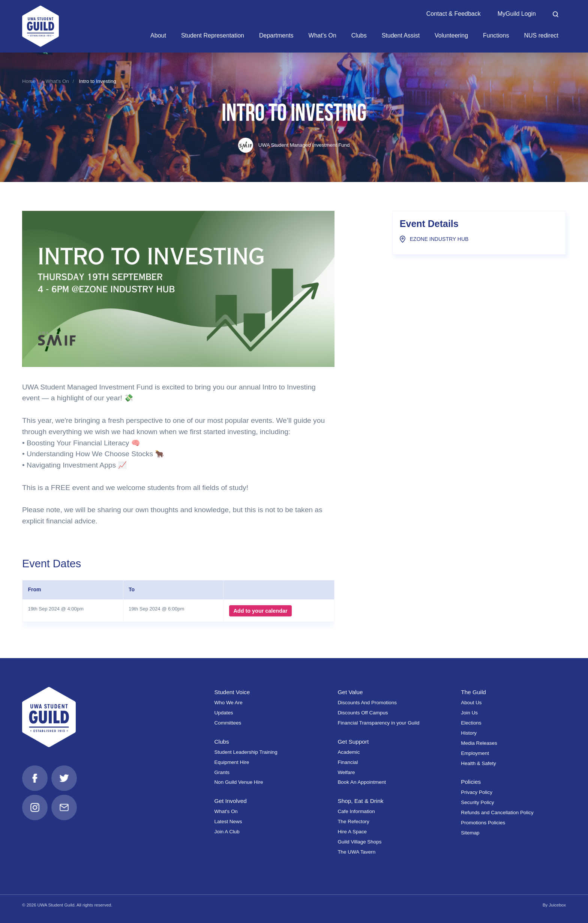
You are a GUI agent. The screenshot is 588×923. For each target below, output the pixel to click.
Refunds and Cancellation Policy (497, 813)
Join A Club (227, 832)
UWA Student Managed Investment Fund (294, 145)
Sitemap (470, 833)
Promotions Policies (483, 823)
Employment (475, 753)
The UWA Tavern (356, 852)
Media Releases (479, 743)
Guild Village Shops (359, 842)
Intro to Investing (97, 81)
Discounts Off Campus (363, 713)
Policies (471, 782)
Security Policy (477, 802)
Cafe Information (356, 811)
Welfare (346, 772)
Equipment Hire (232, 762)
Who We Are (229, 703)
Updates (224, 713)
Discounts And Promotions (367, 703)
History (469, 733)
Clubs (222, 742)
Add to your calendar (260, 611)
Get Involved (231, 801)
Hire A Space (352, 832)
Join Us (469, 713)
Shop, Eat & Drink (360, 801)
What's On (57, 81)
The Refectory (353, 822)
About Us (471, 703)
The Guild (473, 692)
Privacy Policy (477, 792)
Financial (348, 762)
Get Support (353, 742)
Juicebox (557, 905)
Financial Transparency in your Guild (378, 723)
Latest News (228, 822)
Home (29, 81)
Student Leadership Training (246, 752)
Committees (228, 723)
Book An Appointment (362, 782)
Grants (222, 772)
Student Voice (232, 692)
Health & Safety (478, 763)
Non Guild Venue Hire (239, 782)
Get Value (350, 692)
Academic (349, 752)
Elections (471, 723)
